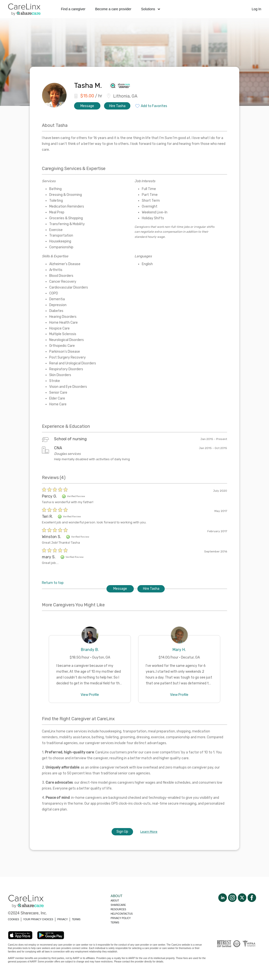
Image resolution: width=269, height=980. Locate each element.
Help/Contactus (122, 914)
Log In (256, 9)
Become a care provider (113, 9)
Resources (118, 909)
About (115, 901)
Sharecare (118, 905)
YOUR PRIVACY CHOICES (38, 919)
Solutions (151, 9)
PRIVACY (62, 919)
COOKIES (14, 919)
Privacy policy (121, 918)
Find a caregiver (73, 9)
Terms (115, 923)
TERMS (76, 919)
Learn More (149, 832)
